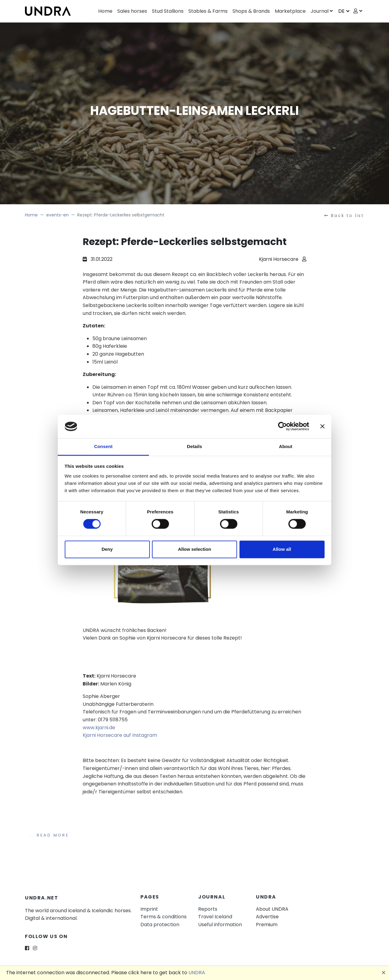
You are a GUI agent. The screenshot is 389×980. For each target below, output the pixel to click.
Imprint (149, 909)
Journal (320, 11)
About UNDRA (272, 909)
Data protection (160, 925)
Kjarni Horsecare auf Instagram (120, 735)
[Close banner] (322, 426)
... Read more (49, 835)
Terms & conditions (164, 917)
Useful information (220, 925)
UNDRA (197, 973)
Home (31, 215)
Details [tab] (194, 446)
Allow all (282, 549)
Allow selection (194, 549)
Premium (267, 925)
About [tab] (286, 446)
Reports (208, 909)
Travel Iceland (215, 917)
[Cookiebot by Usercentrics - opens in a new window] (282, 426)
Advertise (267, 917)
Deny (107, 549)
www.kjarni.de (99, 728)
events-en (57, 215)
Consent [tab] (103, 446)
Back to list (344, 216)
